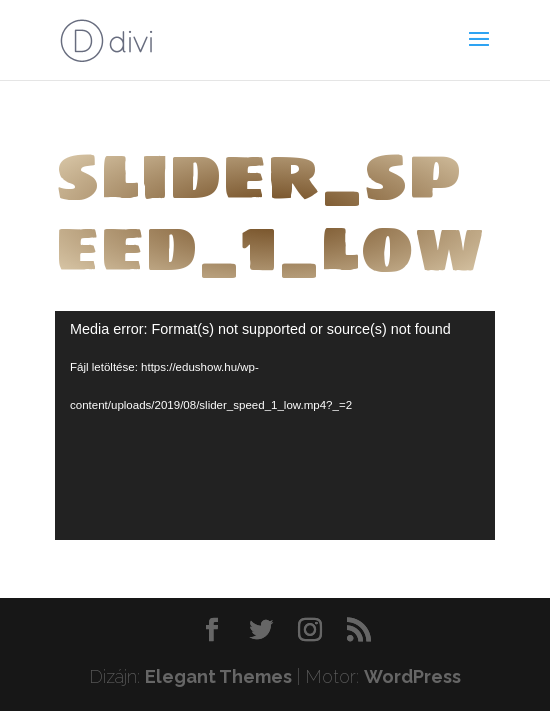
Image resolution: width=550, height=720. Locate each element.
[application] (275, 425)
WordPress (412, 676)
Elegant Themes (218, 676)
